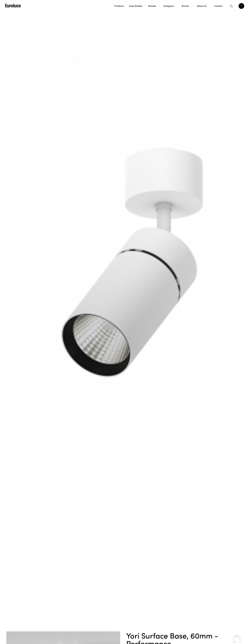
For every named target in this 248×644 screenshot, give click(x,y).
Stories (185, 6)
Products (119, 6)
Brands (152, 6)
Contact (218, 6)
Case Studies (136, 6)
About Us (202, 6)
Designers (169, 6)
